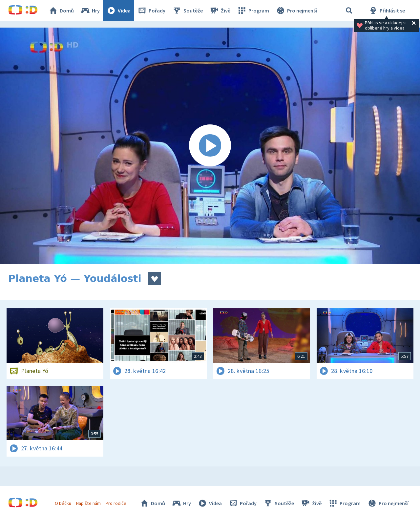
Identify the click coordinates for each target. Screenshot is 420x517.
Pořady (151, 11)
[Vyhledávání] (349, 11)
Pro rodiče (116, 503)
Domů (61, 11)
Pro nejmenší (296, 11)
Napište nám (88, 503)
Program (253, 11)
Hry (90, 11)
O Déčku (63, 503)
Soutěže (187, 11)
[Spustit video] (210, 146)
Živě (220, 11)
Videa (118, 11)
